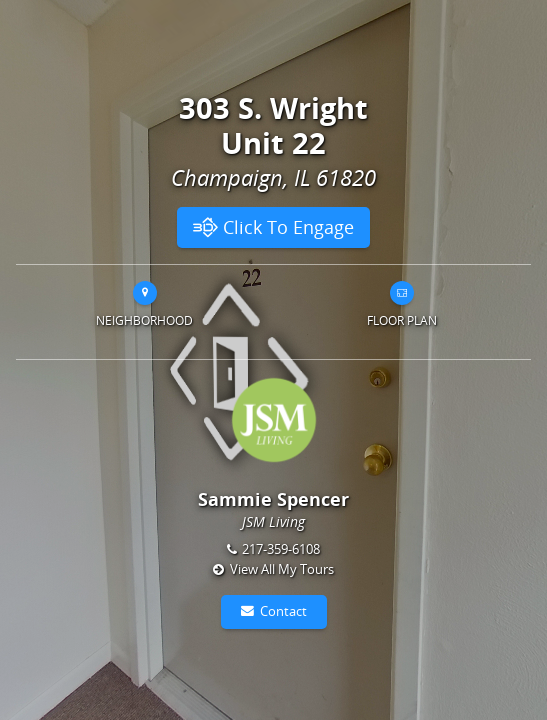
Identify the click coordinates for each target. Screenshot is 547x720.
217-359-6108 (281, 549)
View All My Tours (282, 569)
